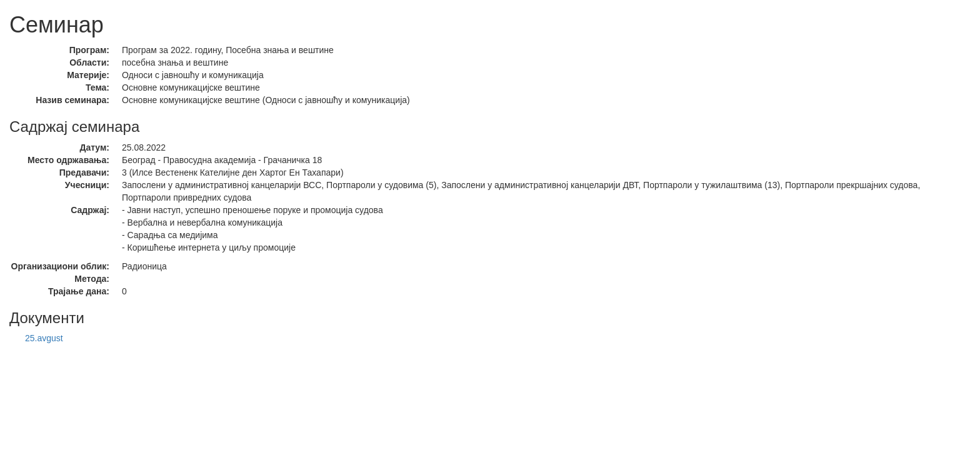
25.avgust (44, 338)
